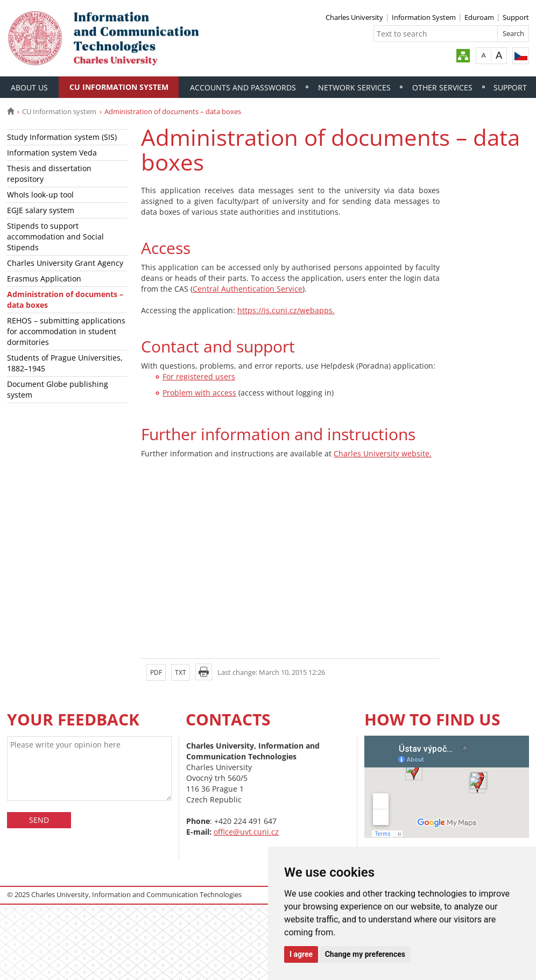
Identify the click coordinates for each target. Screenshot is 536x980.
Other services (442, 87)
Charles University (354, 17)
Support (516, 17)
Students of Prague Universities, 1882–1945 (65, 363)
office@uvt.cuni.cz (246, 832)
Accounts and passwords (243, 87)
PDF (156, 672)
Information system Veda (52, 153)
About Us (29, 87)
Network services (354, 87)
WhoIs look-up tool (40, 195)
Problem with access (199, 393)
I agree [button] (301, 954)
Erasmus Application (44, 279)
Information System (424, 17)
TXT (181, 672)
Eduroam (479, 17)
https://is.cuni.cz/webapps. (286, 310)
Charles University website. (383, 453)
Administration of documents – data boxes (65, 299)
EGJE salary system (41, 210)
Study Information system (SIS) (62, 137)
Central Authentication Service (248, 289)
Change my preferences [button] (365, 954)
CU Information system (119, 87)
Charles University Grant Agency (65, 263)
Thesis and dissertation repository (49, 174)
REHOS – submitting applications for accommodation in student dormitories (66, 331)
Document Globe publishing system (58, 389)
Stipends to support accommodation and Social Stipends (55, 237)
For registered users (199, 376)
